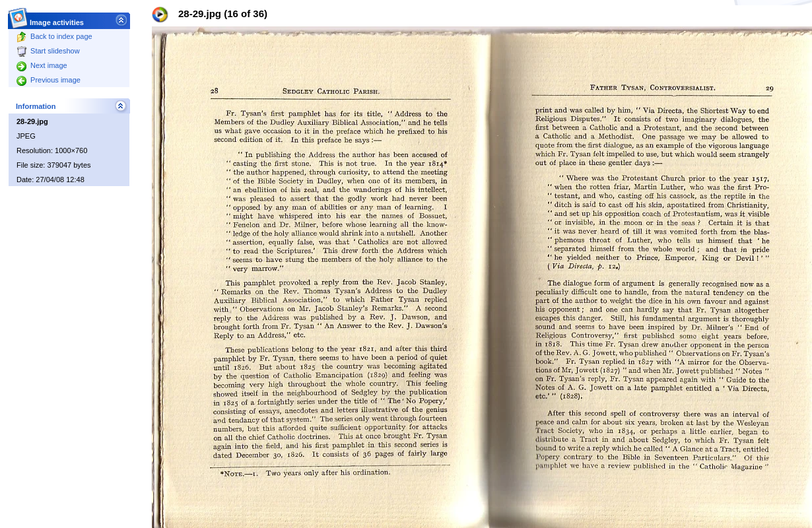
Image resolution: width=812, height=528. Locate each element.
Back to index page (54, 36)
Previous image (49, 80)
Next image (42, 65)
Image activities (57, 19)
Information (36, 106)
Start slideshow (48, 51)
